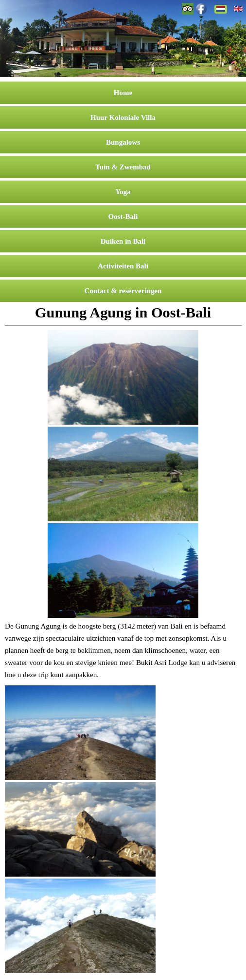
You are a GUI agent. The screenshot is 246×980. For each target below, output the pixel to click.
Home (123, 93)
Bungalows (123, 142)
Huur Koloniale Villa (123, 117)
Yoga (123, 192)
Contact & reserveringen (123, 291)
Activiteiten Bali (123, 266)
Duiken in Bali (123, 241)
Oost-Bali (123, 216)
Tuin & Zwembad (123, 167)
